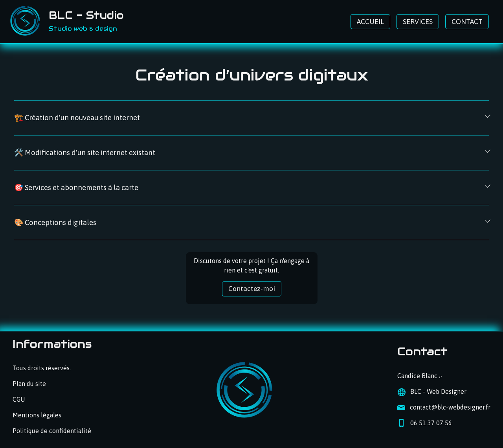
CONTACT (467, 22)
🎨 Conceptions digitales (55, 222)
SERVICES (418, 22)
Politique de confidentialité (52, 431)
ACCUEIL (370, 22)
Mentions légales (37, 415)
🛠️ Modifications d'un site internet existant (85, 153)
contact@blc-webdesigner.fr (450, 407)
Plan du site (29, 384)
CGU (19, 399)
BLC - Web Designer (438, 391)
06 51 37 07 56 (431, 423)
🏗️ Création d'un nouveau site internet (77, 118)
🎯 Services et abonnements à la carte (76, 187)
